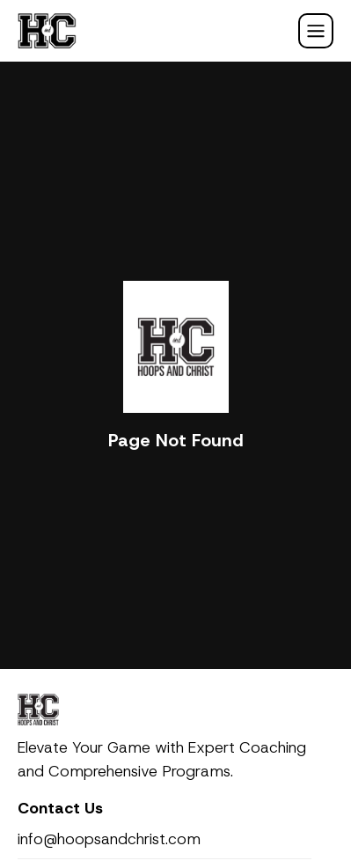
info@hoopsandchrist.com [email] (109, 839)
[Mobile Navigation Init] (316, 31)
